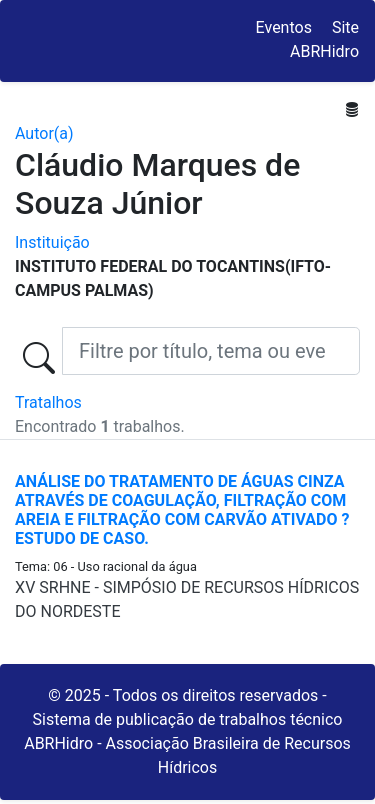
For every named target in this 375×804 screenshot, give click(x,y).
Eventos (284, 27)
